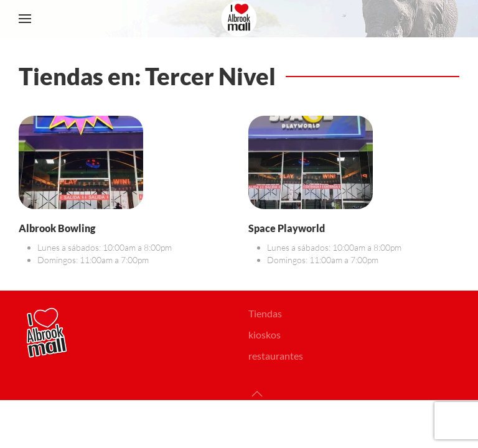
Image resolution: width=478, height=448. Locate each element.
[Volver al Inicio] (239, 19)
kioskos (265, 334)
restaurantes (276, 356)
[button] (25, 19)
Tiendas (265, 313)
